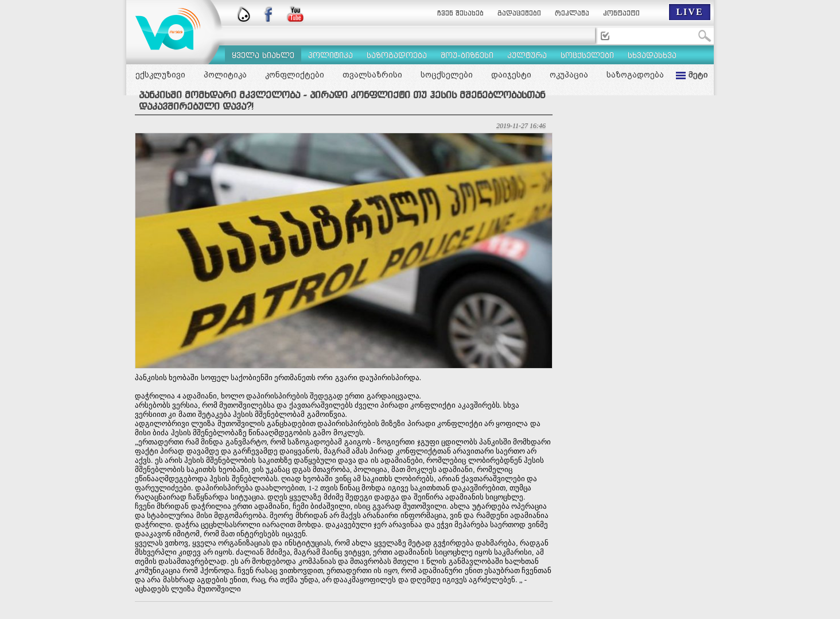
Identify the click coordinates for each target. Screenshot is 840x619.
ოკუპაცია (569, 75)
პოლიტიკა (225, 75)
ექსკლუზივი (160, 75)
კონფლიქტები (295, 75)
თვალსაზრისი (372, 75)
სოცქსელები (447, 75)
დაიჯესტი (511, 75)
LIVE (689, 12)
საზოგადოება (635, 75)
